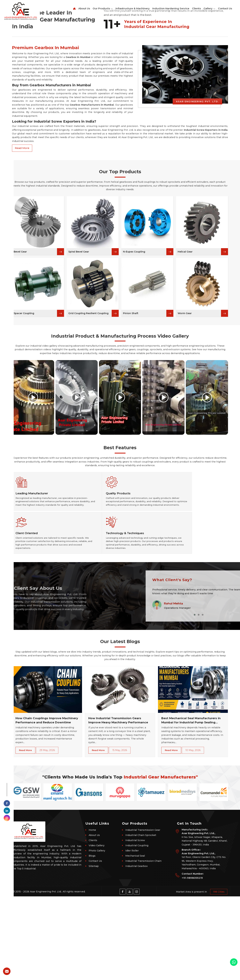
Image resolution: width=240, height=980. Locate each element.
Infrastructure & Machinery (133, 8)
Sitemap (94, 950)
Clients (196, 8)
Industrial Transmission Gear (143, 914)
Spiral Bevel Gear (79, 364)
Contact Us (225, 8)
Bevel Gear (20, 364)
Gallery (209, 9)
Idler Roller (132, 934)
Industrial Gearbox (136, 950)
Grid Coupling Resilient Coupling (88, 426)
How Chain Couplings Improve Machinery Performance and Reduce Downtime (47, 804)
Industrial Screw (135, 924)
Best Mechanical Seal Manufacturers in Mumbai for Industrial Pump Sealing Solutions (191, 804)
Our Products (103, 9)
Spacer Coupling (24, 426)
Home (92, 914)
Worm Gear (185, 426)
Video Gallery (97, 929)
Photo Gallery (97, 934)
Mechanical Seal (135, 939)
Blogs (92, 939)
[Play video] (33, 510)
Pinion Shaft (131, 426)
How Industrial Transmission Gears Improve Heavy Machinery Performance (118, 804)
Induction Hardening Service (171, 8)
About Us (84, 8)
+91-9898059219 (192, 961)
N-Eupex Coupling (134, 364)
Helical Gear (185, 364)
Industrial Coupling (137, 929)
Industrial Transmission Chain (143, 945)
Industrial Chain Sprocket (141, 919)
